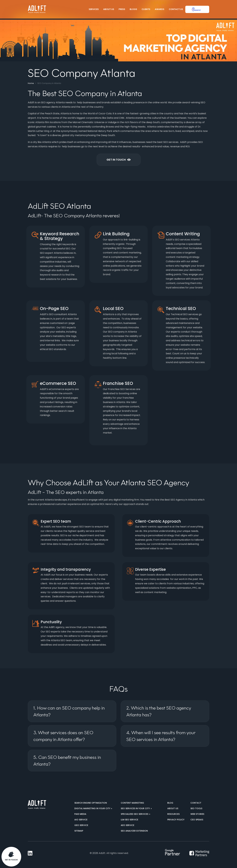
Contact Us (176, 9)
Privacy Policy (176, 820)
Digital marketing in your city (93, 808)
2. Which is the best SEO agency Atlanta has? (159, 711)
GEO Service (81, 825)
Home (31, 83)
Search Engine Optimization (91, 803)
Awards (160, 9)
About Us (109, 9)
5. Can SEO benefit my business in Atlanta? (67, 761)
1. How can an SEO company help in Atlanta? (69, 711)
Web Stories (197, 814)
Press (122, 9)
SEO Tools (196, 808)
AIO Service (81, 820)
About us (173, 808)
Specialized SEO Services (135, 814)
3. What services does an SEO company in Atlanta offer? (63, 736)
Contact (196, 803)
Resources (173, 814)
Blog (170, 803)
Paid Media (80, 814)
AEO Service (127, 825)
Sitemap (79, 831)
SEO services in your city (136, 808)
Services (94, 9)
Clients (146, 9)
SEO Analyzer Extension (134, 831)
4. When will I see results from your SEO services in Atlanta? (161, 736)
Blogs (133, 9)
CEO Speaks (197, 820)
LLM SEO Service (129, 820)
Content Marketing (132, 803)
